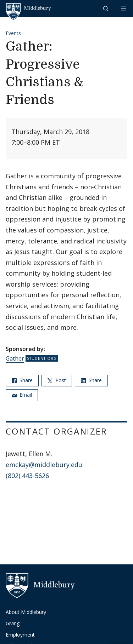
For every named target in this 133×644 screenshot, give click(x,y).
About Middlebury (26, 612)
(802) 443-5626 (27, 476)
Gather (15, 358)
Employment (20, 635)
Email (22, 395)
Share (22, 380)
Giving (13, 623)
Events (13, 33)
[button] (106, 8)
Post (57, 380)
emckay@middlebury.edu (44, 465)
